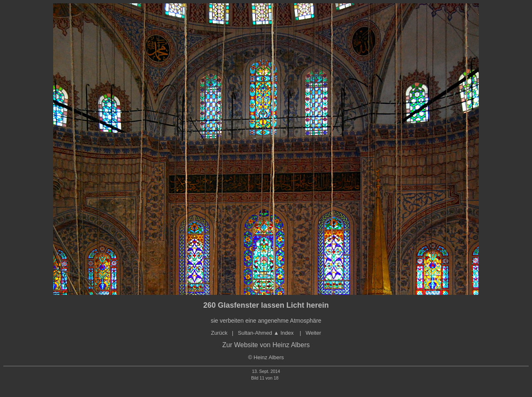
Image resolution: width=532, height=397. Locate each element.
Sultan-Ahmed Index (266, 333)
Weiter (313, 333)
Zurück (219, 333)
